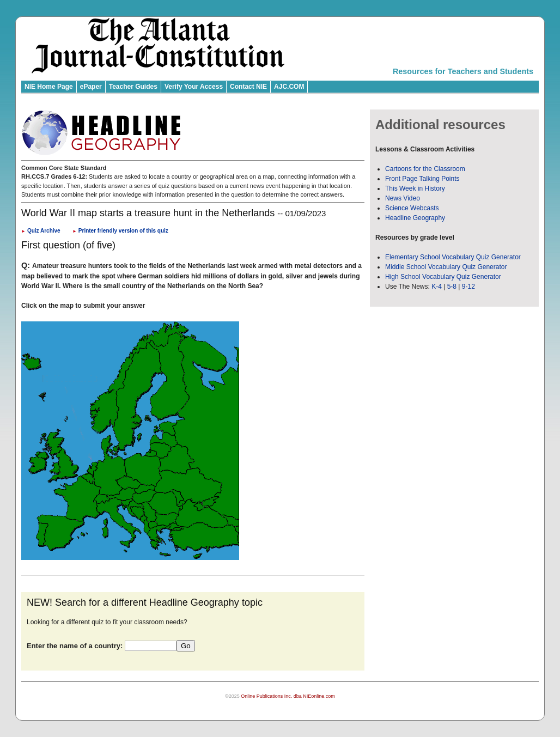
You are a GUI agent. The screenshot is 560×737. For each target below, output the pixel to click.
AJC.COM (289, 87)
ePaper (91, 87)
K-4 (437, 287)
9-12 (468, 287)
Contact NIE (248, 87)
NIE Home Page (49, 87)
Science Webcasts (412, 208)
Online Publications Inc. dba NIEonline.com (288, 696)
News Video (403, 198)
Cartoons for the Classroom (425, 169)
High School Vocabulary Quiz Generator (443, 277)
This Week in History (415, 188)
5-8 (453, 287)
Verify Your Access (194, 87)
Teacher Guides (133, 87)
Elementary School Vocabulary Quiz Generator (453, 257)
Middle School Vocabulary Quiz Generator (446, 267)
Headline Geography (415, 218)
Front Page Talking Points (422, 179)
